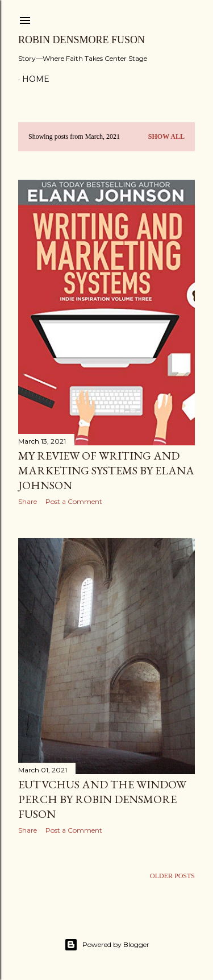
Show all (166, 137)
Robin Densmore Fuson (82, 40)
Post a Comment (74, 501)
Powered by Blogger (107, 945)
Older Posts (172, 876)
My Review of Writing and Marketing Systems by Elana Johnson (106, 470)
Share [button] (28, 501)
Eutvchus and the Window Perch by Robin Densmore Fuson (102, 799)
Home (36, 79)
